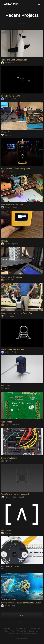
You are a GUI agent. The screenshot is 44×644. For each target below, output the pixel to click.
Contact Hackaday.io (20, 628)
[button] (39, 4)
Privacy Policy (22, 631)
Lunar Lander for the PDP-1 (12, 349)
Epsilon (6, 533)
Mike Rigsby (8, 316)
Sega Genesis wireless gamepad (15, 494)
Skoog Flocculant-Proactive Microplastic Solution (21, 603)
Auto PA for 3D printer (10, 567)
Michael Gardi (9, 99)
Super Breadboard (9, 458)
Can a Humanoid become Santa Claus (17, 313)
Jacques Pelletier (10, 425)
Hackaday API (34, 631)
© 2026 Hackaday (22, 638)
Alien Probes (6, 422)
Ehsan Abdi (8, 63)
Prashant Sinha (9, 207)
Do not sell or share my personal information (22, 634)
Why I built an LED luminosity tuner (15, 168)
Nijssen (6, 461)
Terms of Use (10, 631)
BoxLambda (6, 530)
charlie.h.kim (8, 171)
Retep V (6, 135)
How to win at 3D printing (11, 277)
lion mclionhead (9, 280)
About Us (7, 628)
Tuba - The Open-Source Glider (14, 60)
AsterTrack (6, 386)
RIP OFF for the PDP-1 (11, 96)
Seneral (6, 388)
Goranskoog (8, 606)
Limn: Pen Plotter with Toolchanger (15, 205)
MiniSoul (5, 241)
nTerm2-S (5, 132)
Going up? (22, 623)
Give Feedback (35, 628)
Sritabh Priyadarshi (11, 244)
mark (5, 569)
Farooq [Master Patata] (12, 497)
